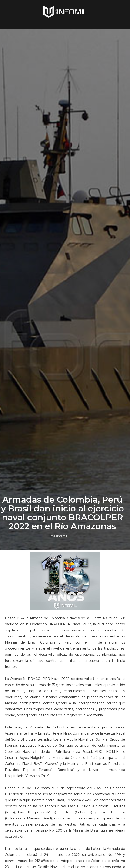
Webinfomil (59, 536)
